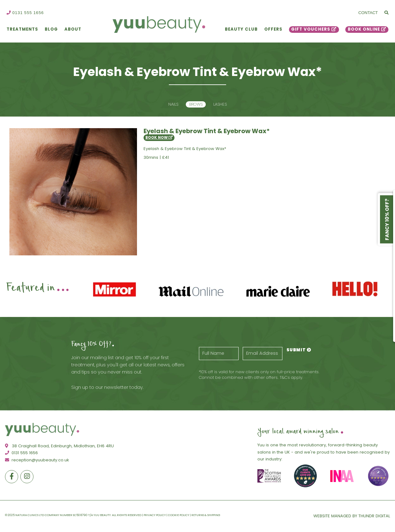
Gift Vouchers (311, 29)
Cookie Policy (179, 515)
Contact (368, 13)
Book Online (364, 29)
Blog (51, 29)
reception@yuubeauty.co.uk (37, 460)
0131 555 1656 (25, 13)
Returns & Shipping (206, 515)
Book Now (159, 138)
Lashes (220, 104)
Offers (273, 29)
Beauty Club (241, 29)
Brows (196, 104)
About (73, 29)
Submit (299, 350)
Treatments (22, 29)
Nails (173, 104)
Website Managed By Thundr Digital (352, 516)
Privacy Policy (155, 515)
